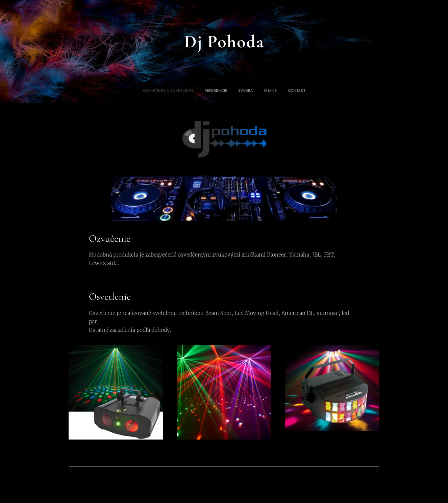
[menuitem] (205, 91)
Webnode (369, 481)
